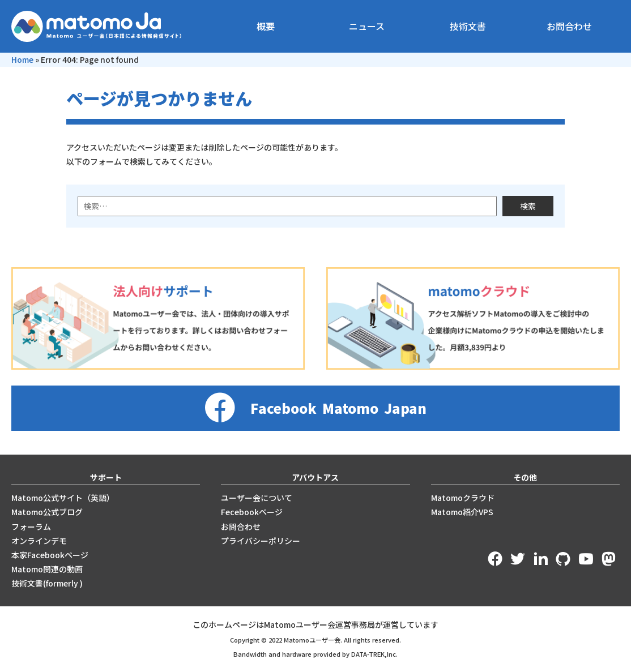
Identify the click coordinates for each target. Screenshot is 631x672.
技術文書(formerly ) (47, 583)
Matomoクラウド (463, 498)
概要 (266, 26)
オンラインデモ (39, 541)
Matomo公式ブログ (47, 512)
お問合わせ (569, 26)
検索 (528, 206)
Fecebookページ (252, 512)
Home (22, 59)
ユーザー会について (257, 498)
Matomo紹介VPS (462, 512)
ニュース (367, 26)
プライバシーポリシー (261, 541)
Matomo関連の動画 (47, 569)
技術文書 (468, 26)
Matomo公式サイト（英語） (63, 498)
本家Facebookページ (50, 555)
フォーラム (31, 527)
